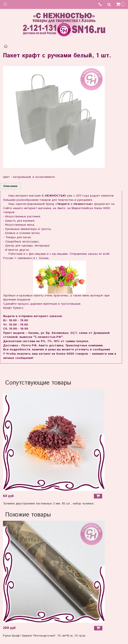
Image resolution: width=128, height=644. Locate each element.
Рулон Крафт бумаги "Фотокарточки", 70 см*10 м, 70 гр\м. (45, 636)
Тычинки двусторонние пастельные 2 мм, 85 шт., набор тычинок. (49, 504)
